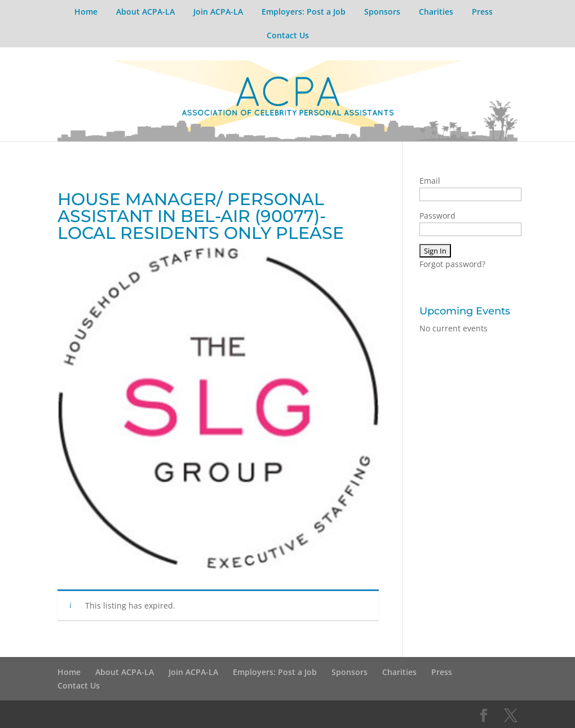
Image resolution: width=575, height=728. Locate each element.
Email (430, 181)
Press (482, 12)
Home (86, 12)
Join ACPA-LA (218, 12)
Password (437, 216)
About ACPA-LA (145, 12)
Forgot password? (452, 264)
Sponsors (382, 12)
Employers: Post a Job (304, 12)
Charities (436, 12)
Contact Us (288, 35)
